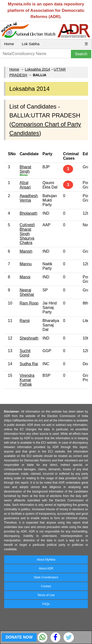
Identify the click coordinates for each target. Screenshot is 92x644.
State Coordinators (46, 577)
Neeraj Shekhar (27, 292)
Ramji (25, 321)
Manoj (25, 277)
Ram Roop (29, 303)
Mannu (26, 264)
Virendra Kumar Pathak (27, 380)
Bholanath (28, 213)
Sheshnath (29, 338)
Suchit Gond (25, 353)
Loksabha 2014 (37, 69)
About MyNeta (46, 560)
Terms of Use (46, 595)
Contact (46, 586)
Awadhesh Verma (29, 198)
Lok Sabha (31, 44)
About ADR (46, 568)
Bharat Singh (25, 169)
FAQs (46, 604)
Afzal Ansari (25, 185)
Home (9, 44)
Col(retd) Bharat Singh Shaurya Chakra (27, 234)
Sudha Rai (29, 364)
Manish (26, 251)
